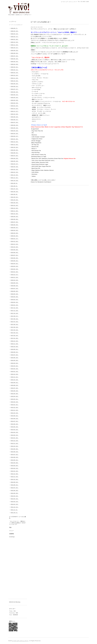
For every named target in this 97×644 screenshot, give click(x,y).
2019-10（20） (15, 247)
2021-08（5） (14, 186)
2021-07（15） (15, 189)
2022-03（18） (15, 167)
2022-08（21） (15, 153)
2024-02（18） (15, 103)
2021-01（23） (15, 205)
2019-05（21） (15, 261)
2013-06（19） (15, 457)
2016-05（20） (15, 360)
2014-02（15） (15, 435)
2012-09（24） (15, 482)
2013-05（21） (15, 460)
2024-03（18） (15, 100)
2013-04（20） (15, 463)
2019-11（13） (15, 244)
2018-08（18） (15, 286)
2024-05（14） (15, 95)
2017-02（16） (15, 335)
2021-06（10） (15, 192)
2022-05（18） (15, 161)
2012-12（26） (15, 474)
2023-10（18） (15, 114)
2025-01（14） (15, 73)
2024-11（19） (15, 78)
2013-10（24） (15, 446)
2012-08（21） (15, 485)
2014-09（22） (15, 416)
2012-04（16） (15, 496)
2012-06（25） (15, 490)
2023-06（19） (15, 125)
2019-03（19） (15, 266)
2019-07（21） (15, 255)
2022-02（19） (15, 169)
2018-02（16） (15, 302)
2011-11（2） (14, 510)
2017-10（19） (15, 313)
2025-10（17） (15, 48)
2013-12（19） (15, 441)
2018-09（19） (15, 283)
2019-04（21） (15, 264)
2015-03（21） (15, 399)
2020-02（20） (15, 236)
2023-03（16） (15, 133)
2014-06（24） (15, 424)
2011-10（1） (14, 513)
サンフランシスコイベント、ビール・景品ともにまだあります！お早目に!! (53, 29)
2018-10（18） (15, 280)
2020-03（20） (15, 233)
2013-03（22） (15, 466)
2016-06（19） (15, 358)
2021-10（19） (15, 181)
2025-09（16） (15, 50)
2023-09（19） (15, 117)
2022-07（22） (15, 156)
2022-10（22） (15, 147)
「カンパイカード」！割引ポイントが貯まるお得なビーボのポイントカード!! (17, 523)
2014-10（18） (15, 413)
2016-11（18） (15, 344)
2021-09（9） (14, 183)
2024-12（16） (15, 75)
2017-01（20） (15, 338)
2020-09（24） (15, 216)
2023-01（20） (15, 139)
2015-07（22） (15, 388)
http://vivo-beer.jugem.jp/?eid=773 (49, 64)
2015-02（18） (15, 402)
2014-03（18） (15, 432)
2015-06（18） (15, 391)
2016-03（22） (15, 366)
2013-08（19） (15, 452)
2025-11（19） (15, 45)
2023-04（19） (15, 131)
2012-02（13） (15, 502)
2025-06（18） (15, 59)
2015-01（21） (15, 405)
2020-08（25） (15, 219)
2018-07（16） (15, 288)
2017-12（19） (15, 308)
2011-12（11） (15, 507)
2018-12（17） (15, 275)
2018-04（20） (15, 297)
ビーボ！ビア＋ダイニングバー (20, 641)
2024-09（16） (15, 84)
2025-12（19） (15, 42)
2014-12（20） (15, 407)
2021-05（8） (14, 194)
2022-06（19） (15, 158)
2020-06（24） (15, 225)
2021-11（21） (15, 178)
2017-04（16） (15, 330)
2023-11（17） (15, 111)
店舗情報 (11, 534)
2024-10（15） (15, 81)
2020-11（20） (15, 211)
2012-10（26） (15, 479)
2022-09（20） (15, 150)
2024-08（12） (15, 86)
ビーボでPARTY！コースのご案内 (18, 517)
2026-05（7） (14, 28)
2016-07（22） (15, 355)
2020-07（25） (15, 222)
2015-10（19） (15, 380)
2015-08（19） (15, 385)
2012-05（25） (15, 493)
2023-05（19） (15, 128)
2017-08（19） (15, 319)
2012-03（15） (15, 499)
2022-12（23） (15, 142)
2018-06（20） (15, 291)
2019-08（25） (15, 252)
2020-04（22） (15, 230)
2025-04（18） (15, 64)
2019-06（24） (15, 258)
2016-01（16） (15, 371)
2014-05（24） (15, 427)
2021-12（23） (15, 175)
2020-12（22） (15, 208)
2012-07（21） (15, 488)
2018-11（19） (15, 277)
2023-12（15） (15, 109)
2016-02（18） (15, 369)
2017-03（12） (15, 333)
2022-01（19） (15, 172)
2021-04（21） (15, 197)
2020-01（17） (15, 239)
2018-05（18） (15, 294)
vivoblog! (12, 537)
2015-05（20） (15, 394)
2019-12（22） (15, 241)
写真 (10, 528)
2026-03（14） (15, 34)
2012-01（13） (15, 504)
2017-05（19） (15, 327)
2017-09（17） (15, 316)
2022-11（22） (15, 145)
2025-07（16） (15, 56)
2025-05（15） (15, 62)
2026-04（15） (15, 31)
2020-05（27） (15, 228)
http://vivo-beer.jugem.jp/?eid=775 (54, 42)
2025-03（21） (15, 67)
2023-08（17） (15, 120)
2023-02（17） (15, 136)
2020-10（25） (15, 214)
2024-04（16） (15, 97)
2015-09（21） (15, 383)
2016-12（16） (15, 341)
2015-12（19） (15, 374)
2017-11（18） (15, 311)
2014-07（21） (15, 421)
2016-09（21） (15, 349)
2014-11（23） (15, 410)
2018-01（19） (15, 305)
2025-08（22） (15, 53)
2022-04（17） (15, 164)
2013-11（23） (15, 443)
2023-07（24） (15, 122)
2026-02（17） (15, 37)
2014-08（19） (15, 419)
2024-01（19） (15, 106)
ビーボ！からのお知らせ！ (16, 25)
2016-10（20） (15, 347)
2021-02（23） (15, 203)
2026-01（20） (15, 39)
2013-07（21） (15, 454)
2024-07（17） (15, 89)
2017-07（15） (15, 322)
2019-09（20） (15, 250)
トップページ (13, 22)
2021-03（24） (15, 200)
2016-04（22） (15, 363)
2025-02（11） (15, 70)
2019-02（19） (15, 269)
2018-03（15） (15, 300)
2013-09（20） (15, 449)
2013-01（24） (15, 471)
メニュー (11, 531)
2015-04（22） (15, 396)
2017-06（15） (15, 324)
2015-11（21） (15, 377)
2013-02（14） (15, 468)
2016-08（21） (15, 352)
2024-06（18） (15, 92)
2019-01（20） (15, 272)
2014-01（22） (15, 438)
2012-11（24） (15, 477)
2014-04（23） (15, 430)
